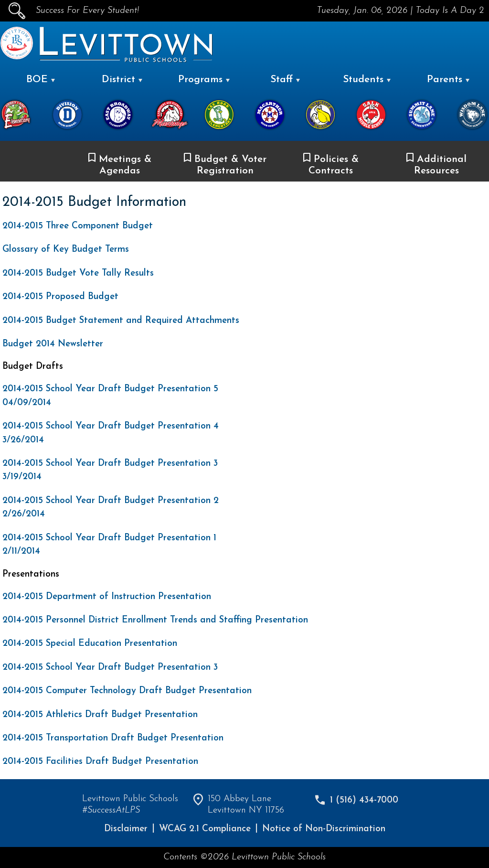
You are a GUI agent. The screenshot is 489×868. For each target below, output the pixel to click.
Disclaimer (126, 829)
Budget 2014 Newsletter (53, 344)
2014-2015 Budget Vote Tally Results (78, 273)
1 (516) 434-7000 (364, 800)
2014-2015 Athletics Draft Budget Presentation (100, 715)
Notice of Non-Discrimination (324, 829)
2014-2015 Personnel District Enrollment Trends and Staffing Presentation (155, 620)
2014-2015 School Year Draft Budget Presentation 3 (110, 668)
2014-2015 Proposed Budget (60, 297)
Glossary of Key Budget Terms (66, 250)
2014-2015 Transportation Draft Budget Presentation (113, 738)
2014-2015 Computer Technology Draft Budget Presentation (127, 691)
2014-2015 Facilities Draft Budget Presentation (100, 762)
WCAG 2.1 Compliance (205, 829)
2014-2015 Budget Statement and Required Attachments (121, 321)
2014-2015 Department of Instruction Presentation (107, 597)
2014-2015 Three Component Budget (78, 226)
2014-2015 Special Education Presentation (90, 644)
